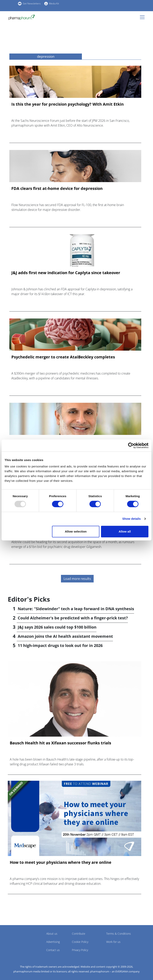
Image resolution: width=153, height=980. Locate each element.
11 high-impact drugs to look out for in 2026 (60, 645)
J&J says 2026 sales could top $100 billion (57, 627)
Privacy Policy (80, 950)
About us (52, 934)
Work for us (113, 942)
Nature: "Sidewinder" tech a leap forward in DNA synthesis (76, 609)
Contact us (53, 950)
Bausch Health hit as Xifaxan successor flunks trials (60, 743)
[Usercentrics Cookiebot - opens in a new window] (131, 445)
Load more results (77, 579)
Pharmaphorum (19, 939)
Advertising (53, 942)
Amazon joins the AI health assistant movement (65, 636)
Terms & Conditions (119, 934)
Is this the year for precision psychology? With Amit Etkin (68, 104)
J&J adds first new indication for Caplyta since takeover (66, 273)
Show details (132, 519)
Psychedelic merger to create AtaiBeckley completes (63, 357)
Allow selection (76, 531)
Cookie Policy (80, 942)
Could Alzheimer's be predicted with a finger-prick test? (73, 618)
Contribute (79, 934)
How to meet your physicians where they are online (61, 862)
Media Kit (54, 3)
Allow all (125, 531)
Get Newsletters (32, 3)
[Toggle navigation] (143, 17)
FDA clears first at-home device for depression (57, 188)
